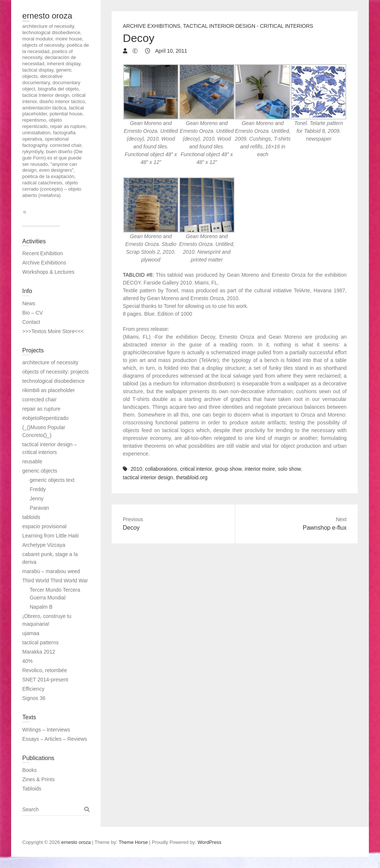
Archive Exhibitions (152, 26)
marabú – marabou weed (51, 571)
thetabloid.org (192, 477)
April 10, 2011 (171, 51)
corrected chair (40, 400)
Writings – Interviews (46, 730)
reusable (32, 461)
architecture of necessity (50, 362)
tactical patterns (40, 642)
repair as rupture (41, 409)
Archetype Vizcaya (44, 545)
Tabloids (32, 789)
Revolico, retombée (45, 670)
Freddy (38, 489)
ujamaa (31, 633)
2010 (136, 469)
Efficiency (33, 689)
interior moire (260, 469)
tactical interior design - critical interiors (248, 26)
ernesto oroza (47, 16)
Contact (31, 322)
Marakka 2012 (39, 652)
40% (27, 661)
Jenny (37, 499)
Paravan (39, 508)
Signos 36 (34, 698)
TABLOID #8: (138, 275)
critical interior (196, 469)
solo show (289, 469)
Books (30, 770)
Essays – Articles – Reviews (55, 739)
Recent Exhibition (42, 253)
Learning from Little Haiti (50, 536)
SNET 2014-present (45, 680)
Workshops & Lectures (48, 272)
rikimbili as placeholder (49, 390)
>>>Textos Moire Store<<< (53, 331)
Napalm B (41, 607)
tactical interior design (148, 477)
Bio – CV (32, 313)
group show (228, 469)
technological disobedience (53, 381)
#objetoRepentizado (45, 418)
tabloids (31, 517)
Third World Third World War (55, 581)
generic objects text (52, 480)
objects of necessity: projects (55, 372)
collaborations (161, 469)
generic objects (40, 471)
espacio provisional (44, 526)
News (29, 303)
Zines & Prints (38, 779)
